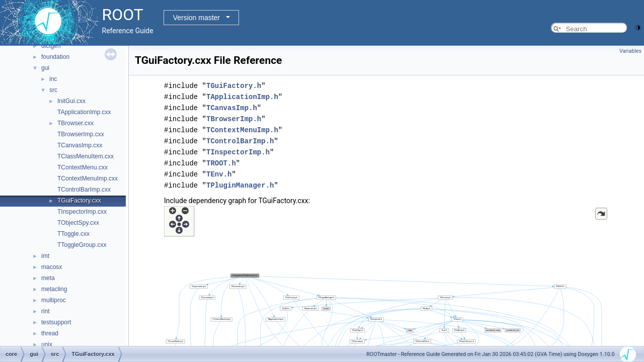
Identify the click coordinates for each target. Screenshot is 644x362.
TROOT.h (221, 163)
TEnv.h (219, 174)
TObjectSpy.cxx (78, 223)
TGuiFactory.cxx (79, 201)
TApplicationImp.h (242, 97)
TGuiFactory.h (234, 86)
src (53, 90)
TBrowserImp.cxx (81, 134)
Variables (630, 51)
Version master (196, 18)
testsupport (56, 322)
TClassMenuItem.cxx (86, 156)
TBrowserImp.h (234, 119)
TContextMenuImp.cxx (88, 178)
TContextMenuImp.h (242, 130)
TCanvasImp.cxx (80, 145)
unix (47, 344)
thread (50, 333)
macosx (52, 267)
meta (48, 278)
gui (45, 68)
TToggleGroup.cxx (82, 245)
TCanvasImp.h (232, 108)
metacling (54, 289)
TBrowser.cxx (75, 123)
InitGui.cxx (71, 101)
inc (53, 79)
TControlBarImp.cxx (84, 190)
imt (45, 256)
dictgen (51, 46)
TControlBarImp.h (240, 141)
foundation (55, 57)
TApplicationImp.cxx (84, 112)
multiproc (54, 300)
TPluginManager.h (240, 185)
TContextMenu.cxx (83, 167)
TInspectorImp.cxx (82, 212)
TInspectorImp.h (238, 152)
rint (46, 311)
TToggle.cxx (73, 234)
